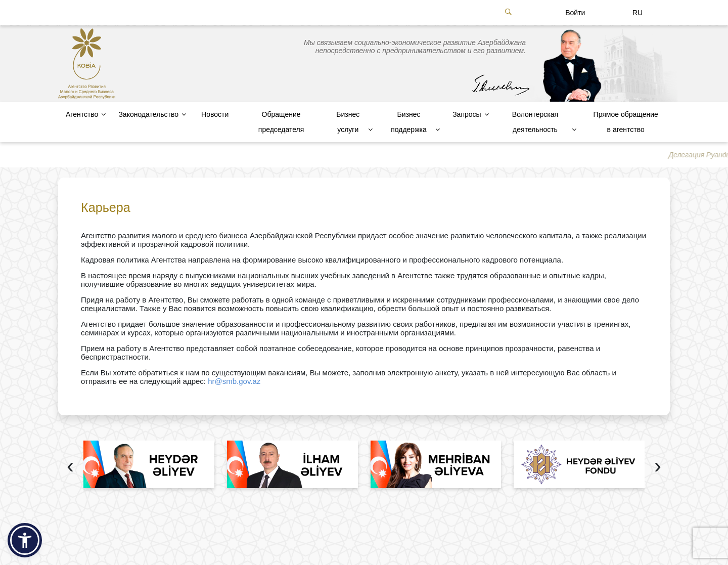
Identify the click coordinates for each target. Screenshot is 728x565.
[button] (25, 540)
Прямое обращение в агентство (626, 122)
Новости (215, 114)
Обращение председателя (281, 122)
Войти (575, 13)
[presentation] (70, 467)
